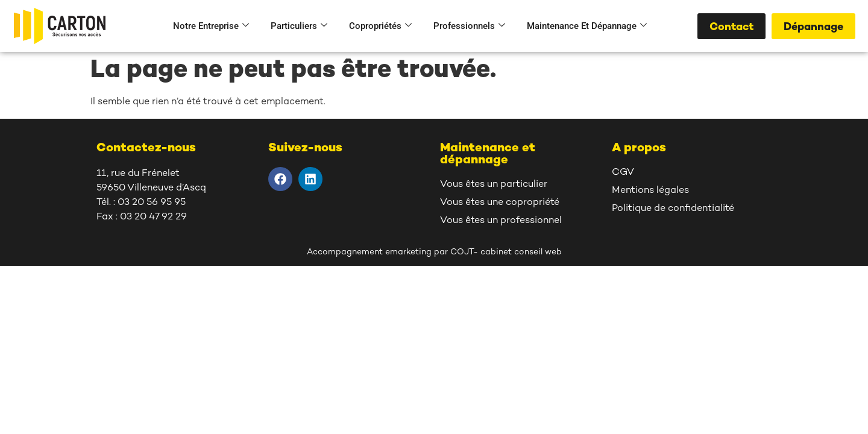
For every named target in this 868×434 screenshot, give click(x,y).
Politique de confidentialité (673, 209)
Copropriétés (380, 26)
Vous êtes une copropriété (500, 203)
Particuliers (299, 26)
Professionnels (469, 26)
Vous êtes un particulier (494, 185)
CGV (623, 173)
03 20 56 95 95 (152, 203)
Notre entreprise (211, 26)
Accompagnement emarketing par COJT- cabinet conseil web (434, 252)
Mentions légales (650, 191)
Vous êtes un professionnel (501, 221)
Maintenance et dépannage (587, 26)
